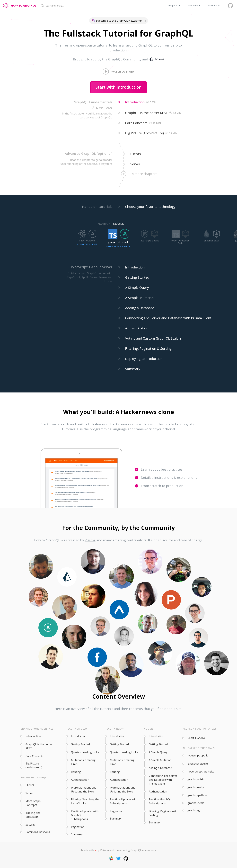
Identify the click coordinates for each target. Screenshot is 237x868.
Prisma (90, 540)
